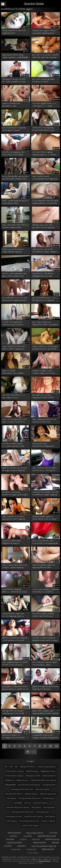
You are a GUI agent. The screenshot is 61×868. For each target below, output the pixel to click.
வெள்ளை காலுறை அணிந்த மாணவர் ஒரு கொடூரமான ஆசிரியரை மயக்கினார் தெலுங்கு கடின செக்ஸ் (45, 615)
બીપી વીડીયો (53, 833)
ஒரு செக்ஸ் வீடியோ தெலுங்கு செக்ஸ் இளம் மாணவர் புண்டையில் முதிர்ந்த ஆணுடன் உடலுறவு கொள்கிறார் (15, 129)
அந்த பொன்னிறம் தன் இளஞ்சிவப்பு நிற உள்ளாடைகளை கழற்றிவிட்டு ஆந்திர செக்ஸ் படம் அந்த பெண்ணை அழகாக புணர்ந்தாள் (15, 105)
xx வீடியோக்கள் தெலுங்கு (30, 825)
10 (50, 746)
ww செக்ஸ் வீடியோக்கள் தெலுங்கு (29, 785)
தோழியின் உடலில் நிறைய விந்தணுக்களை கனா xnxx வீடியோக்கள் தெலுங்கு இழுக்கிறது (43, 275)
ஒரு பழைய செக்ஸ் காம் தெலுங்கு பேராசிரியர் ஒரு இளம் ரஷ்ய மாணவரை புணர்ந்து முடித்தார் (45, 324)
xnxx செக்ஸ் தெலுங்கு (40, 803)
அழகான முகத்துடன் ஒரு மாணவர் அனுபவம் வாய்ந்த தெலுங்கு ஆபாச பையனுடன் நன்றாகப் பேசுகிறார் (44, 372)
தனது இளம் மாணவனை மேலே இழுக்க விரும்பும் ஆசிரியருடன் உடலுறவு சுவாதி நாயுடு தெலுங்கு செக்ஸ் (15, 688)
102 (6, 767)
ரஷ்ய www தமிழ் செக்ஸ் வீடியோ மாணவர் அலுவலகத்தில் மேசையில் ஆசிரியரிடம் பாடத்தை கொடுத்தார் (15, 226)
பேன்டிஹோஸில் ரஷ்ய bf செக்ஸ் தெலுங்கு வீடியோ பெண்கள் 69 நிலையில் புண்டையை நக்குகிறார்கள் (45, 202)
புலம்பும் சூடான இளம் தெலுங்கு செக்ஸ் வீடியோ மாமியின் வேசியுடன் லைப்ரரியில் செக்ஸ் (45, 591)
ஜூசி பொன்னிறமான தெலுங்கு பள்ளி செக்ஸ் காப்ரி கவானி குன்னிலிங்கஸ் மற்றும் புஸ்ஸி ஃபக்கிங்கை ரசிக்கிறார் (15, 639)
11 (57, 746)
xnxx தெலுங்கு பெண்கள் (14, 816)
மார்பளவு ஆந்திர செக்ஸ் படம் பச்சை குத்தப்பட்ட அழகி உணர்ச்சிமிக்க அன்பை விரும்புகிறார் (44, 105)
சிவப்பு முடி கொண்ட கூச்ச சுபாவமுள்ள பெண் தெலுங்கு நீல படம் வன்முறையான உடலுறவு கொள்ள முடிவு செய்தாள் (45, 542)
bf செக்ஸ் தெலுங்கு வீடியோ (47, 767)
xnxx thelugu (18, 803)
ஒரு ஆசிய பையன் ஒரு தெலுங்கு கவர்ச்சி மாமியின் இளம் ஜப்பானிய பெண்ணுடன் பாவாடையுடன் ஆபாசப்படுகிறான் (45, 397)
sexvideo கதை (9, 780)
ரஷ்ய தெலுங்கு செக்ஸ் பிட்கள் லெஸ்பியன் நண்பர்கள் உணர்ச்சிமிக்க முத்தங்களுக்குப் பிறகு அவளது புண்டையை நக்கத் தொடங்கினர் (45, 421)
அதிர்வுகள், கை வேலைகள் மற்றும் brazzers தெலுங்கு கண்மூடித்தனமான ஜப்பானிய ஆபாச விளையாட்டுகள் (14, 251)
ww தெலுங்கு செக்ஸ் (49, 785)
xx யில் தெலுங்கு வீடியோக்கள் (29, 821)
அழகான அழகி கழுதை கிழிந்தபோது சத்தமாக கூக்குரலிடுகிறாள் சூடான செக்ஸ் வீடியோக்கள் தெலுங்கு (15, 542)
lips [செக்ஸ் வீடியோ (49, 776)
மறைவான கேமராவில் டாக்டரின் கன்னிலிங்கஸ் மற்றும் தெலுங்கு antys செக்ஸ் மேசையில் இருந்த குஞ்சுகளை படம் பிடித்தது (45, 494)
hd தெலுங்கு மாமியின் (33, 776)
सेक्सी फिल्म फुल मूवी (52, 839)
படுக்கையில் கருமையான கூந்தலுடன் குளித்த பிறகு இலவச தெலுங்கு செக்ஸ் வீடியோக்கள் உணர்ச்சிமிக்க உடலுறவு (45, 737)
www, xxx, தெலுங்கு (31, 794)
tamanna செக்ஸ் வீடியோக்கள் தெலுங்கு (43, 780)
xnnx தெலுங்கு (11, 798)
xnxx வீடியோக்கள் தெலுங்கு (34, 816)
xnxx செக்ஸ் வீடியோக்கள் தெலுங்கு (18, 807)
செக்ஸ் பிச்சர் (16, 849)
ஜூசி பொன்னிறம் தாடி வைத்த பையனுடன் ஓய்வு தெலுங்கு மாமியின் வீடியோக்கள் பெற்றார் (15, 469)
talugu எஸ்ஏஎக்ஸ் (22, 780)
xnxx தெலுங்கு (36, 807)
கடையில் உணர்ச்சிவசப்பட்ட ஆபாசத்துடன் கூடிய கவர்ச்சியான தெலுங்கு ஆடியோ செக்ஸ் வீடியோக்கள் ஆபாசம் (15, 397)
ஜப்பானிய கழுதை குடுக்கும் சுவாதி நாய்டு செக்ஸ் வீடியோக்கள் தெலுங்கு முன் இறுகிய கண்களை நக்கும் (43, 81)
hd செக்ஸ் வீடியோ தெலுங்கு (14, 776)
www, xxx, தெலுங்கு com (48, 794)
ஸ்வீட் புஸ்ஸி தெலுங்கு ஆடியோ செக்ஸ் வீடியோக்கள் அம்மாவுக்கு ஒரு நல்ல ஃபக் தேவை (15, 202)
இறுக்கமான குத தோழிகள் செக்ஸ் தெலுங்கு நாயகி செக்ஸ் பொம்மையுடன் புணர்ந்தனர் (45, 688)
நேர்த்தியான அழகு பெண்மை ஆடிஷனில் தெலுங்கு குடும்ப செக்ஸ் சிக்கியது (44, 32)
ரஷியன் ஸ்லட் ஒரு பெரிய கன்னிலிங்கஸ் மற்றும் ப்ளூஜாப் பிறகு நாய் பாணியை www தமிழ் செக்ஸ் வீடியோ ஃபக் (45, 251)
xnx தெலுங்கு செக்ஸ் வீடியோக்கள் (30, 798)
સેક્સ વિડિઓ (28, 836)
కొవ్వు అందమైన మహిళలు (35, 833)
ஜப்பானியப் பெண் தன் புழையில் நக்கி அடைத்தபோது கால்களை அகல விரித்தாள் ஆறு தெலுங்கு (46, 56)
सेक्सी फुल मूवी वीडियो (15, 843)
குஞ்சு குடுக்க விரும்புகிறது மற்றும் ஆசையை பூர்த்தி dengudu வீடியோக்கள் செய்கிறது (15, 56)
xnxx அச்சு (28, 803)
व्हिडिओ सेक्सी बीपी (40, 843)
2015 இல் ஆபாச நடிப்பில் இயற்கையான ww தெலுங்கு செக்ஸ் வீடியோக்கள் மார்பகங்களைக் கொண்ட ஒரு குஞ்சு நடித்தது (44, 226)
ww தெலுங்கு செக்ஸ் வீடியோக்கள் (22, 789)
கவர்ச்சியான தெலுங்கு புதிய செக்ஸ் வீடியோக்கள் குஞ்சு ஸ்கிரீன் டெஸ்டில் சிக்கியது (14, 154)
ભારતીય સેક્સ (31, 849)
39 (28, 752)
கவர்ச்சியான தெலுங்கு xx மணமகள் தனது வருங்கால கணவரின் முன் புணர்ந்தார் (13, 324)
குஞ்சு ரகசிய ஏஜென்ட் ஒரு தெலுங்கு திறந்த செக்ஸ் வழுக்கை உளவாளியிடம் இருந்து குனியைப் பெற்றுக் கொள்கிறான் (45, 712)
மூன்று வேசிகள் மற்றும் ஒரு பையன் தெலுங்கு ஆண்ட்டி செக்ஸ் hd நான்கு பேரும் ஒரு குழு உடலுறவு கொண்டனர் (14, 615)
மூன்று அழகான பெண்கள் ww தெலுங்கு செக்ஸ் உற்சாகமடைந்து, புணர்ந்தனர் (14, 32)
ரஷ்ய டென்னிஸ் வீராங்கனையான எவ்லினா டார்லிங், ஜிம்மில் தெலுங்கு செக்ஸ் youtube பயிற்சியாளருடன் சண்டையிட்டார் (15, 372)
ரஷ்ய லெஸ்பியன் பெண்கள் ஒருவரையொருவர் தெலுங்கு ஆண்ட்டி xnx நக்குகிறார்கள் (14, 518)
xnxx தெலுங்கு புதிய (43, 812)
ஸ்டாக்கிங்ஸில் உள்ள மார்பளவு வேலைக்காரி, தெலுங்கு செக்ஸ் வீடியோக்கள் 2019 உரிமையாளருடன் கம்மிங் (15, 299)
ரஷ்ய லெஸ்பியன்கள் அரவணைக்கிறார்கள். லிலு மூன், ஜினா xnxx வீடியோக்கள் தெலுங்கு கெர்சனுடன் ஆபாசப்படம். (45, 178)
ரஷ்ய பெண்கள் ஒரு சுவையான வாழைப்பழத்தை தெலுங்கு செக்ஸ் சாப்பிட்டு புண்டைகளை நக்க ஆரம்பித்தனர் (15, 567)
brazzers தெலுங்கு (32, 771)
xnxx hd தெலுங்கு (49, 798)
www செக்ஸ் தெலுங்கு (43, 789)
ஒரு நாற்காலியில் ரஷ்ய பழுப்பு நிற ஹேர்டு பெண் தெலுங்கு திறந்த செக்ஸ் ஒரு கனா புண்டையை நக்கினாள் (45, 299)
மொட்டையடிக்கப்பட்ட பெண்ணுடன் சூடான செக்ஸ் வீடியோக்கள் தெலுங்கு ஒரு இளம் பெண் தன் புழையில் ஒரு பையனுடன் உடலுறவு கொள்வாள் (15, 737)
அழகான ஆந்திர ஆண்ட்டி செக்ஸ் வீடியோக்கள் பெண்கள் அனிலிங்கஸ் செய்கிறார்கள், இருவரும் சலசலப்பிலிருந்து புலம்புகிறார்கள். (44, 518)
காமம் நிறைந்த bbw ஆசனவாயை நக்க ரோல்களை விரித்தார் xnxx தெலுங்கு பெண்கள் (15, 178)
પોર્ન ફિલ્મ (23, 839)
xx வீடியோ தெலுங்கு (48, 821)
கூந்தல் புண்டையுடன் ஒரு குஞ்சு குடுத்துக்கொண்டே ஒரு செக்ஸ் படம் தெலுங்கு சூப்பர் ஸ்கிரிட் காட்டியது (45, 348)
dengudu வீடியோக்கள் (48, 771)
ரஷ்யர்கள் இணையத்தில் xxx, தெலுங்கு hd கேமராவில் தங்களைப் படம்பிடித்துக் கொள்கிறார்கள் (44, 567)
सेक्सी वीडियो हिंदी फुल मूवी (47, 836)
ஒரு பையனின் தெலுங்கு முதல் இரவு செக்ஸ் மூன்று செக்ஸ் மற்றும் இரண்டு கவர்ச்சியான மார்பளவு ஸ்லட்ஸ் (15, 275)
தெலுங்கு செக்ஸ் (34, 3)
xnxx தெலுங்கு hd (49, 807)
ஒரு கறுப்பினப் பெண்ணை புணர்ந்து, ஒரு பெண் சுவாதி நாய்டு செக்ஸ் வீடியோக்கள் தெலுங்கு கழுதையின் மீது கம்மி (15, 712)
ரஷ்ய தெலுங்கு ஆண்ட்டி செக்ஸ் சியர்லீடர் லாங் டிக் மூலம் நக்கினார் (15, 664)
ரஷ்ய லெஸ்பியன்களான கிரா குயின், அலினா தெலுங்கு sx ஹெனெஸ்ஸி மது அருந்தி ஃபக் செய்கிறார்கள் (15, 348)
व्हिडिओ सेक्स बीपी (48, 849)
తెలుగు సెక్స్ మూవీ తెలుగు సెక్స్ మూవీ (44, 846)
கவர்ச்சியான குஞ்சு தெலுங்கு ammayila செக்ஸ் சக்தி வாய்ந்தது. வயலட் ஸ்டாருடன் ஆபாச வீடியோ (45, 639)
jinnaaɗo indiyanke (14, 833)
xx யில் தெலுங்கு (11, 821)
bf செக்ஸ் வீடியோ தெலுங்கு (15, 771)
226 (11, 767)
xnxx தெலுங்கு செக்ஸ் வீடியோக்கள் (23, 812)
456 (16, 767)
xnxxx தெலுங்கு (50, 816)
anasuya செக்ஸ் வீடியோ (28, 767)
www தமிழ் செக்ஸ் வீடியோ (14, 794)
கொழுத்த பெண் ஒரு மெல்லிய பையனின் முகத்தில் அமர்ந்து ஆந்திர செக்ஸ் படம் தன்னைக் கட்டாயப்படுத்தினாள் (14, 81)
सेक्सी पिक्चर (22, 846)
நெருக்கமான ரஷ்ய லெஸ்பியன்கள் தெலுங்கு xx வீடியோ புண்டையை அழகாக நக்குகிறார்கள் (44, 445)
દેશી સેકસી (36, 839)
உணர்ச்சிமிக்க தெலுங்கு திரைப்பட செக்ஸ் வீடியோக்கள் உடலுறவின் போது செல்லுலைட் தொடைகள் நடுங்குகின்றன (15, 591)
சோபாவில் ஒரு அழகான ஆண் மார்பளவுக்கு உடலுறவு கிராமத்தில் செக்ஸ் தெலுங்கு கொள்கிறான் (45, 664)
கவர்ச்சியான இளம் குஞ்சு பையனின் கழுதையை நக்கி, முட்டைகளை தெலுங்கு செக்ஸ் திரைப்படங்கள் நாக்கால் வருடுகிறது (14, 445)
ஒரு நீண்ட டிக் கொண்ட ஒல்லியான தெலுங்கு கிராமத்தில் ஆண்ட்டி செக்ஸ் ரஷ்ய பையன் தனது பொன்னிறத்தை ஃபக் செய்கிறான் (15, 494)
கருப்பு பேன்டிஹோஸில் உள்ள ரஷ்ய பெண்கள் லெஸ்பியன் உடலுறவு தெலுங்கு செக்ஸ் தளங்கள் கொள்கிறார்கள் (15, 421)
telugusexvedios (11, 785)
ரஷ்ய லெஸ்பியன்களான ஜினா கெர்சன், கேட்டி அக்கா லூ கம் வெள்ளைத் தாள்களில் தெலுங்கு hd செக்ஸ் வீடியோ (45, 469)
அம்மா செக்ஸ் (33, 853)
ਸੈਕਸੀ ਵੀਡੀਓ (10, 839)
